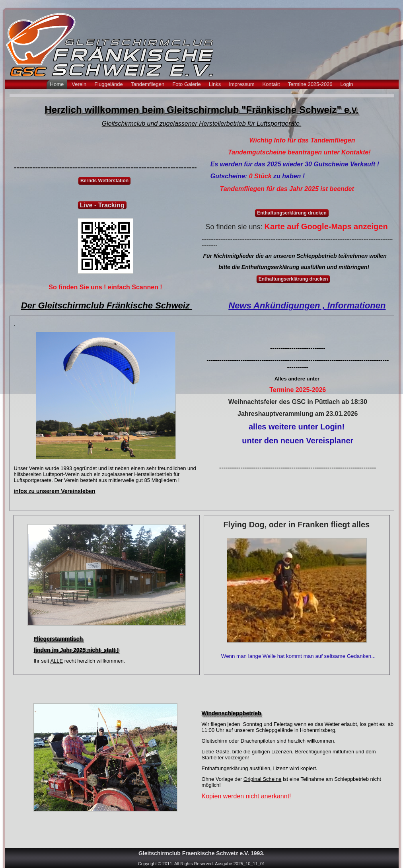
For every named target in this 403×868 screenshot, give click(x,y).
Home (57, 84)
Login (347, 84)
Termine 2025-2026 (310, 84)
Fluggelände (109, 84)
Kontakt (271, 84)
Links (215, 84)
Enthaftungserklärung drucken (292, 213)
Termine (281, 390)
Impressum (241, 84)
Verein (79, 84)
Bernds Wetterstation (104, 181)
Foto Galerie (187, 84)
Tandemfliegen (148, 84)
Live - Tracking (102, 205)
